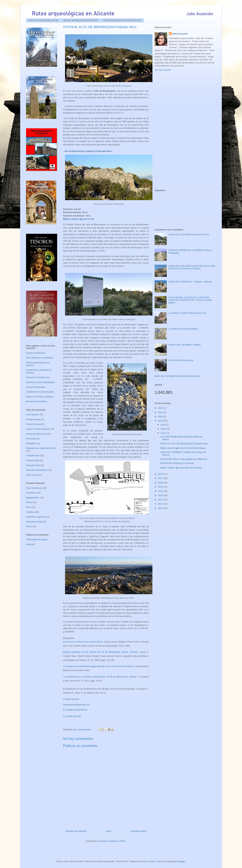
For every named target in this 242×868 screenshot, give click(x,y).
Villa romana (32, 475)
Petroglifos (31, 443)
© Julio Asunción (71, 699)
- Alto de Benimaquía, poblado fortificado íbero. (88, 151)
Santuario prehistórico (37, 470)
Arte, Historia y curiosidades (40, 358)
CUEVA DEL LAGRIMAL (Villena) (184, 345)
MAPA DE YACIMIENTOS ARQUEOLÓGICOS (81, 20)
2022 (161, 408)
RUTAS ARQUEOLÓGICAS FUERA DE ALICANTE (122, 20)
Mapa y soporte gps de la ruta (78, 219)
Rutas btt (30, 544)
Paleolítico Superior (36, 517)
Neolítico (30, 512)
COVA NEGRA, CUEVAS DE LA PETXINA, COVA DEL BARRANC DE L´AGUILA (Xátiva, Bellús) (190, 300)
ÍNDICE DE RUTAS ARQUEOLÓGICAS (43, 20)
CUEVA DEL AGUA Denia (181, 360)
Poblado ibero (33, 456)
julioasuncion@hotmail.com (76, 705)
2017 (161, 478)
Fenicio (30, 502)
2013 (161, 495)
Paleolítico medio (34, 522)
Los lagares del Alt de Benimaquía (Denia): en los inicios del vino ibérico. (99, 666)
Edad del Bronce (34, 488)
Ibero (29, 507)
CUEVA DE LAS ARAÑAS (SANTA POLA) (189, 235)
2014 (161, 491)
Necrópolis (31, 439)
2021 (161, 412)
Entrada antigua (138, 831)
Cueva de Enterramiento (38, 429)
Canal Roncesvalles (36, 387)
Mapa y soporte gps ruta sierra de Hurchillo (181, 468)
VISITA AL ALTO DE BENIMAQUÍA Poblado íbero (184, 444)
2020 (161, 417)
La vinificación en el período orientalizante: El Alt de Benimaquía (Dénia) (99, 677)
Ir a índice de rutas (72, 716)
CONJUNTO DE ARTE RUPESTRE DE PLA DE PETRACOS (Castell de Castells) (192, 267)
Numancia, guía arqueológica (40, 382)
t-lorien (152, 861)
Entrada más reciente (76, 831)
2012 (161, 500)
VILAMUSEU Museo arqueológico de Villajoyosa (183, 459)
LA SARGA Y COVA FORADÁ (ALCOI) (187, 313)
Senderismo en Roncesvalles (40, 392)
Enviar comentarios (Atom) (113, 841)
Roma (29, 526)
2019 (161, 421)
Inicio (109, 831)
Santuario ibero (33, 465)
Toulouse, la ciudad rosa (38, 377)
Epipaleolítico (33, 498)
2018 (161, 474)
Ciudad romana (34, 424)
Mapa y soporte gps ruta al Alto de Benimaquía (183, 448)
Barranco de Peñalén (36, 401)
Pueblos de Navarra (36, 353)
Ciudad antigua (33, 419)
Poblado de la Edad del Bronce (41, 448)
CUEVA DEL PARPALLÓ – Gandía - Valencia (190, 282)
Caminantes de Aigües (37, 539)
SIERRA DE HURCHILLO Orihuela (177, 463)
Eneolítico (31, 493)
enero (164, 433)
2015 (161, 487)
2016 (161, 483)
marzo (164, 429)
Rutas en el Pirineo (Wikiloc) (40, 397)
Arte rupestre (32, 414)
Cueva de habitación (36, 434)
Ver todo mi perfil (163, 70)
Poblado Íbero (33, 460)
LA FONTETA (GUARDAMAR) (183, 329)
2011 (161, 504)
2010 (161, 508)
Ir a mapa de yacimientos (75, 710)
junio (163, 425)
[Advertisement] (180, 131)
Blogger (181, 861)
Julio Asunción (180, 34)
